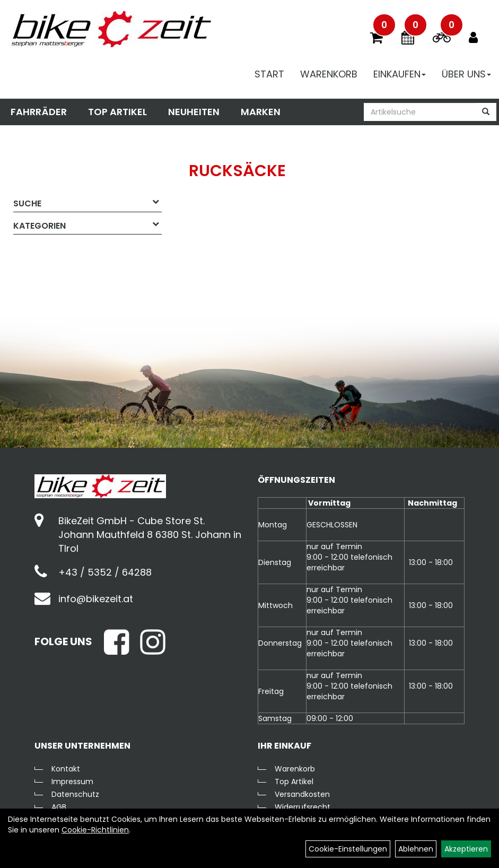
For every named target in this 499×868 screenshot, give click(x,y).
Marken (261, 112)
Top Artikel (117, 112)
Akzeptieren (466, 849)
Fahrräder (39, 112)
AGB (59, 807)
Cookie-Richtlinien (95, 830)
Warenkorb (329, 74)
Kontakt (66, 769)
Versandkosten (302, 794)
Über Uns (466, 74)
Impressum (72, 782)
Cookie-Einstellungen (348, 849)
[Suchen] (486, 112)
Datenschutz (75, 794)
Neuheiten (194, 112)
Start (269, 74)
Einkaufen (400, 74)
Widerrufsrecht (303, 807)
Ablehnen (416, 849)
